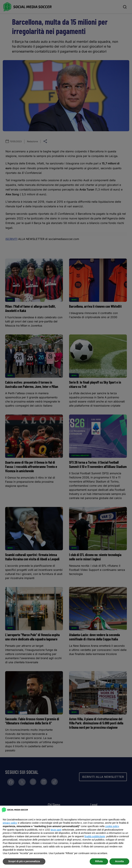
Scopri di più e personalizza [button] (24, 861)
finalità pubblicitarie (95, 836)
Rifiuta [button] (99, 861)
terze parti (56, 830)
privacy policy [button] (10, 823)
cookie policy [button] (112, 826)
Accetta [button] (119, 861)
